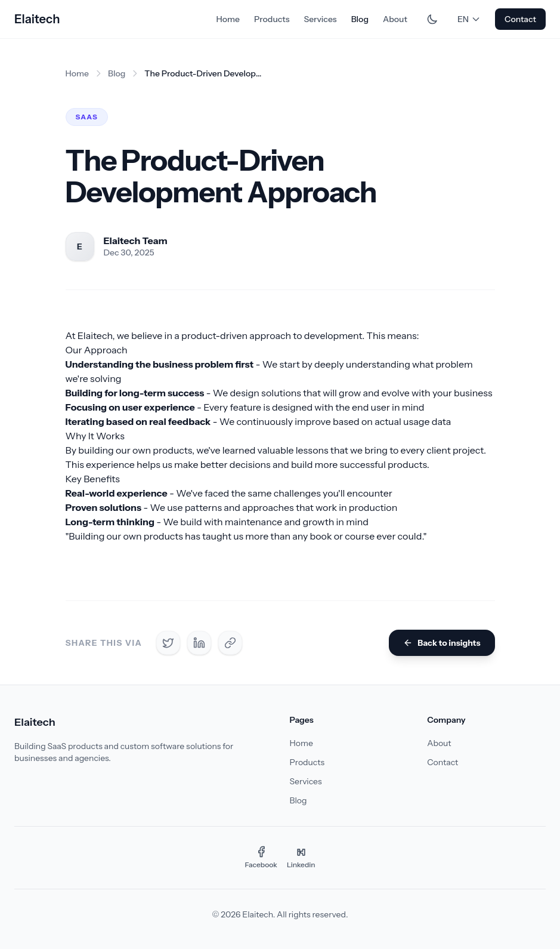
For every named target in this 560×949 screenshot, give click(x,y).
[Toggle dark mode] (432, 19)
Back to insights (442, 643)
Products (272, 19)
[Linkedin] (301, 858)
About (395, 19)
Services (320, 19)
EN (469, 19)
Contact (520, 19)
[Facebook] (261, 858)
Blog (360, 19)
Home (228, 19)
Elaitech (37, 19)
